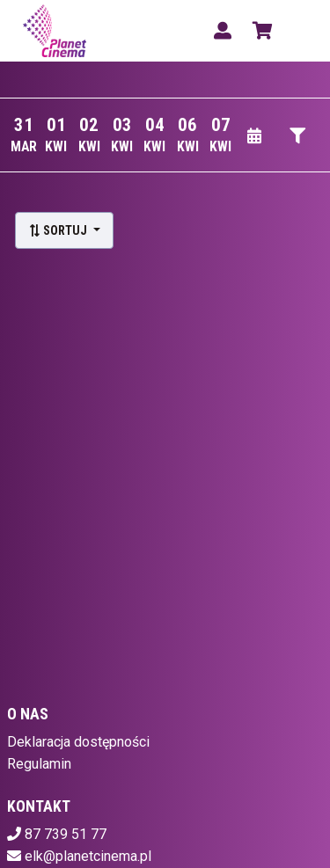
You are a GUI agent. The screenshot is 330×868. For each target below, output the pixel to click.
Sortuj (59, 230)
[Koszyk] (260, 31)
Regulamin (39, 764)
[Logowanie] (223, 31)
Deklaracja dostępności (78, 742)
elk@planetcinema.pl (88, 856)
